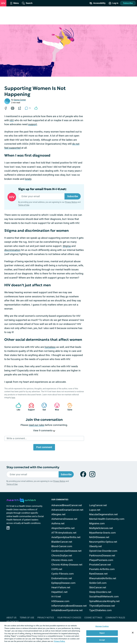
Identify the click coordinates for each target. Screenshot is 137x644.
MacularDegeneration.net (103, 514)
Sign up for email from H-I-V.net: (42, 189)
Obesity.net (96, 546)
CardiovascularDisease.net (66, 551)
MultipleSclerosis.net (101, 528)
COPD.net (57, 569)
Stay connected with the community (33, 467)
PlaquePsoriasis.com (101, 560)
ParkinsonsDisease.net (102, 556)
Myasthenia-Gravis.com (102, 533)
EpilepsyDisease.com (63, 583)
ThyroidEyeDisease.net (102, 606)
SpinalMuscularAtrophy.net (104, 601)
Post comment (44, 447)
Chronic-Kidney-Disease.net (67, 565)
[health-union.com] (21, 500)
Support (30, 407)
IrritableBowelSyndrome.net (67, 610)
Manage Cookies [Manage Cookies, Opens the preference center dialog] (102, 626)
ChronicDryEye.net (62, 556)
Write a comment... (17, 438)
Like (17, 407)
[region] (68, 633)
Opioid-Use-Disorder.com (103, 551)
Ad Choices (13, 621)
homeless (50, 347)
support (33, 124)
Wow (56, 407)
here (13, 398)
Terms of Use (24, 205)
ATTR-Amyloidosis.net (64, 533)
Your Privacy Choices (69, 618)
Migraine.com (97, 523)
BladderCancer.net (62, 542)
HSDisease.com (60, 601)
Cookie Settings (93, 618)
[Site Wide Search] (27, 3)
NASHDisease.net (99, 537)
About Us (11, 618)
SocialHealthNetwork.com (104, 597)
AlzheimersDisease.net (64, 519)
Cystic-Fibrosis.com (63, 574)
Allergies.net (58, 514)
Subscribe (128, 3)
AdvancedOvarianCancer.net (67, 510)
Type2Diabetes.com (100, 610)
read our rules (37, 425)
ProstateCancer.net (100, 565)
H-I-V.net (56, 597)
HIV (12, 120)
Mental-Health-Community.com (107, 519)
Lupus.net (95, 510)
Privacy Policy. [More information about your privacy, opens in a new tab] (59, 641)
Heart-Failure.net (61, 587)
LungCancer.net (98, 505)
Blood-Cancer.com (62, 546)
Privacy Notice (71, 202)
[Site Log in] (113, 3)
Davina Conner (20, 100)
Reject (102, 633)
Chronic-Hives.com (62, 560)
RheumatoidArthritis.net (103, 578)
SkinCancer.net (98, 587)
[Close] (133, 633)
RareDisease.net (98, 574)
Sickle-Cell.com (98, 583)
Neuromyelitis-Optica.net (103, 542)
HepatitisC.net (59, 592)
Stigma (67, 246)
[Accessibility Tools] (97, 3)
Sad (43, 407)
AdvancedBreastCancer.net (67, 505)
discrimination (12, 250)
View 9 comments (44, 430)
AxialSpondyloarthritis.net (66, 537)
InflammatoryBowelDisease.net (69, 606)
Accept (102, 640)
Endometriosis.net (62, 578)
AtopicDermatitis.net (63, 528)
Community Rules (115, 618)
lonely (28, 179)
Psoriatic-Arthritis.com (102, 569)
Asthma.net (58, 523)
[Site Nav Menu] (14, 3)
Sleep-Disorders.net (100, 592)
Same (68, 407)
